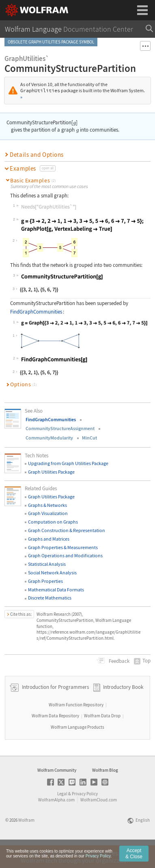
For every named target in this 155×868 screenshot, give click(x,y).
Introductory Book (123, 710)
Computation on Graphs (53, 522)
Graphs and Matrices (49, 539)
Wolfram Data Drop (102, 738)
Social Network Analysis (52, 573)
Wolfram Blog (105, 793)
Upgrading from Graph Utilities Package (68, 463)
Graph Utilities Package (51, 472)
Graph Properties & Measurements (63, 547)
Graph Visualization (48, 513)
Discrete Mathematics (50, 598)
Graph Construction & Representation (67, 530)
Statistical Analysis (47, 564)
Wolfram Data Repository (55, 738)
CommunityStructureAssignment (60, 428)
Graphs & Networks (47, 505)
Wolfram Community (57, 793)
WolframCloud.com (99, 823)
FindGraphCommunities (36, 312)
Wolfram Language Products (77, 750)
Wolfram (26, 843)
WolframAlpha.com (56, 823)
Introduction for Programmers (55, 710)
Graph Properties (45, 581)
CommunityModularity (49, 438)
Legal (62, 816)
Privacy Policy (85, 816)
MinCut (89, 438)
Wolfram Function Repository (76, 727)
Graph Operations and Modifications (65, 555)
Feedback (118, 661)
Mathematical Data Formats (56, 590)
